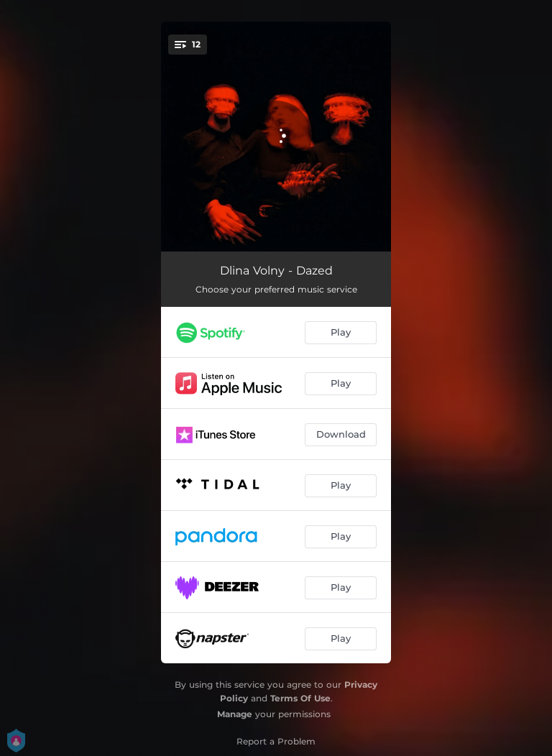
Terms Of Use (300, 698)
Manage (235, 714)
